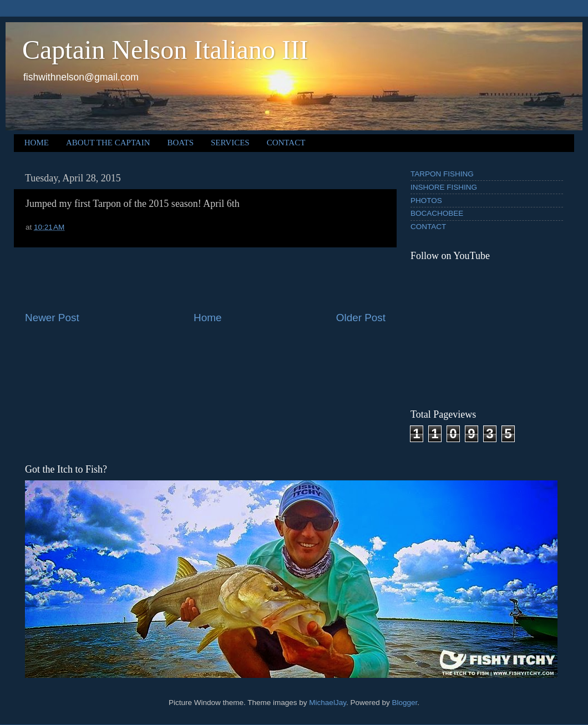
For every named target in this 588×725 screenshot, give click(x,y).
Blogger (404, 703)
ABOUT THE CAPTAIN (108, 143)
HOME (37, 143)
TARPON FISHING (442, 174)
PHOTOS (426, 201)
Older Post (361, 318)
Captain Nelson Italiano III (165, 50)
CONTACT (286, 143)
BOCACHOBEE (437, 213)
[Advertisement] (205, 279)
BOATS (181, 143)
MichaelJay (328, 703)
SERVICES (230, 143)
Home (207, 318)
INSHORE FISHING (444, 187)
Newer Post (52, 318)
